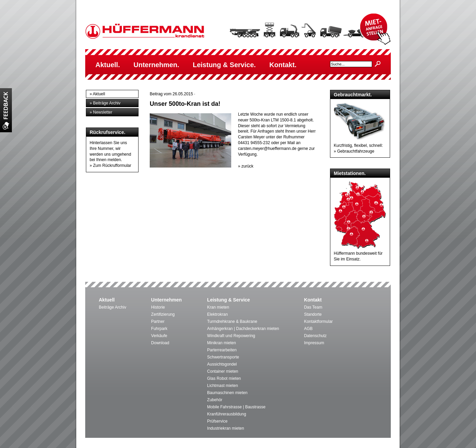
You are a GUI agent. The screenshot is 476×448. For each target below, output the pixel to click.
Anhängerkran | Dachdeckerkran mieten (243, 329)
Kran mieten (218, 307)
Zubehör (215, 400)
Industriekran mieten (226, 428)
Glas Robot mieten (224, 378)
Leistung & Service (228, 300)
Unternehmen (166, 300)
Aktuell (107, 300)
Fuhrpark (159, 329)
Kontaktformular (318, 322)
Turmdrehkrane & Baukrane (232, 322)
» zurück (246, 166)
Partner (158, 322)
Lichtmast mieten (223, 386)
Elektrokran (217, 314)
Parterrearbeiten (222, 350)
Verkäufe (159, 336)
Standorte (313, 314)
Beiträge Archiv (113, 307)
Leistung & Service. (224, 65)
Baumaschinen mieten (227, 393)
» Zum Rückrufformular (110, 165)
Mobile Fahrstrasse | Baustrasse (236, 407)
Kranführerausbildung (227, 414)
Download (160, 343)
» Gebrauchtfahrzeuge (354, 151)
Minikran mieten (222, 343)
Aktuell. (108, 65)
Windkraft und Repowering (231, 336)
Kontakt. (283, 65)
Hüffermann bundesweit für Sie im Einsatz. (360, 253)
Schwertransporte (223, 357)
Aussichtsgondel (222, 364)
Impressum (314, 343)
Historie (158, 307)
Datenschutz (315, 336)
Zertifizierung (163, 314)
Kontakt (313, 300)
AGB (308, 329)
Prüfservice (217, 421)
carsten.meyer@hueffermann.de (267, 149)
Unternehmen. (156, 65)
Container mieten (223, 371)
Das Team (313, 307)
